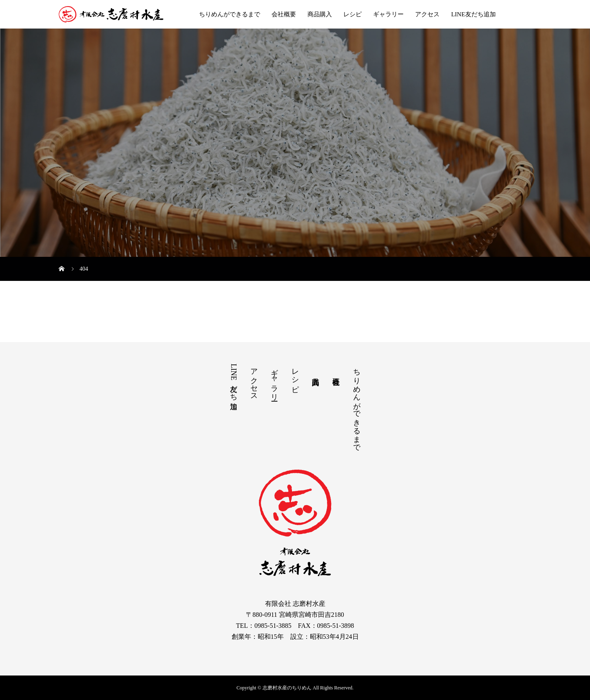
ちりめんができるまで (230, 14)
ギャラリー (388, 14)
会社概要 (284, 14)
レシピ (352, 14)
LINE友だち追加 (473, 14)
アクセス (427, 14)
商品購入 (320, 14)
